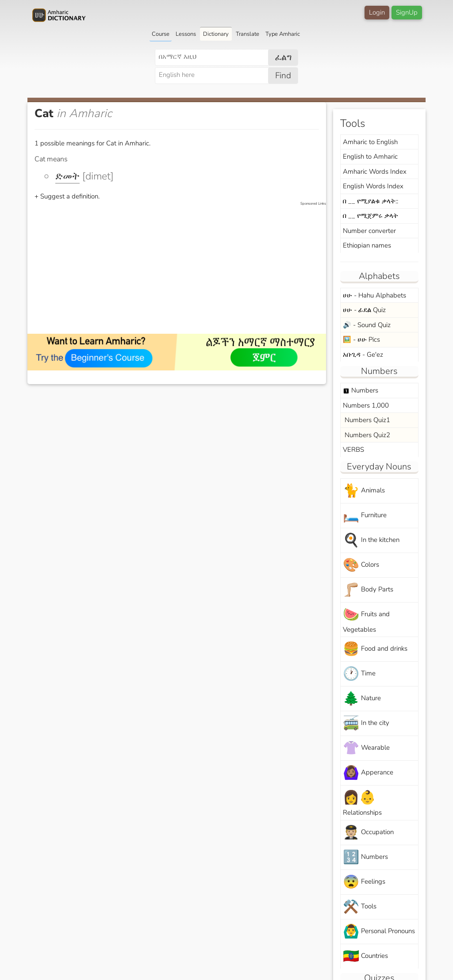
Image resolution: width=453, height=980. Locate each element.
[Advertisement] (181, 268)
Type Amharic (283, 34)
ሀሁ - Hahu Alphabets (374, 295)
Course (161, 34)
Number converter (369, 231)
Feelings (364, 882)
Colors (361, 565)
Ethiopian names (367, 245)
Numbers (361, 390)
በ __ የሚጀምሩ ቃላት (370, 216)
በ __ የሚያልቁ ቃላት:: (370, 201)
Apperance (368, 773)
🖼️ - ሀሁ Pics (361, 339)
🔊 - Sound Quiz (367, 325)
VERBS (353, 450)
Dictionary (216, 34)
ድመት (67, 176)
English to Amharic (370, 156)
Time (359, 674)
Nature (362, 699)
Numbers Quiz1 (367, 420)
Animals (364, 491)
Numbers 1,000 (366, 405)
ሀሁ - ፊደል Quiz (364, 310)
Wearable (366, 748)
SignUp (407, 12)
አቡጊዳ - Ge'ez (363, 355)
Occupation (368, 833)
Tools (360, 907)
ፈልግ (283, 57)
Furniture (365, 516)
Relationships (362, 803)
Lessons (186, 34)
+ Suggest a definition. (67, 196)
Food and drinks (375, 649)
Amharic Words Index (375, 172)
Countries (365, 956)
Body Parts (368, 590)
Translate (248, 34)
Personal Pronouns (379, 932)
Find (283, 76)
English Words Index (373, 186)
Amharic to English (370, 142)
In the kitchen (371, 540)
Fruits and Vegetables (366, 620)
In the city (366, 723)
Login (377, 12)
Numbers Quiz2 (367, 435)
